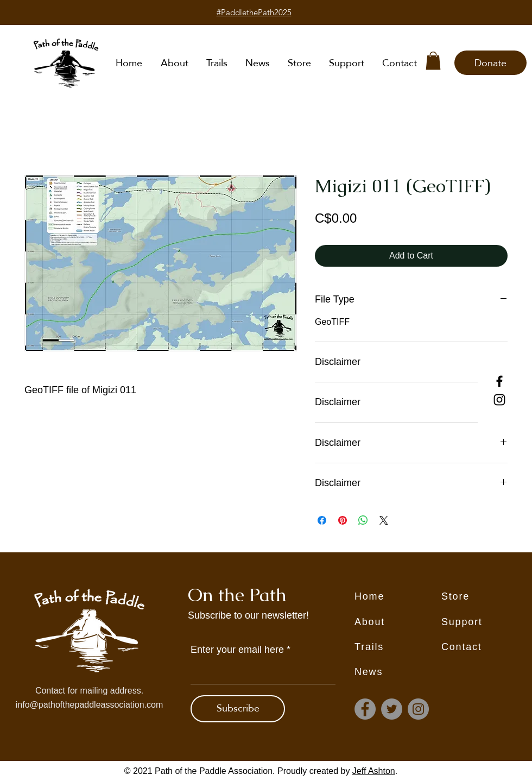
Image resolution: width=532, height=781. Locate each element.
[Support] (485, 622)
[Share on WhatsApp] (363, 520)
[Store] (485, 597)
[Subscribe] (238, 709)
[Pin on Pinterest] (343, 520)
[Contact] (485, 647)
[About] (398, 622)
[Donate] (490, 63)
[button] (433, 61)
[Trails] (398, 647)
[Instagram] (499, 400)
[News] (398, 672)
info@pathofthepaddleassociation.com (90, 705)
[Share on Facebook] (322, 520)
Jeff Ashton (374, 771)
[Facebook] (499, 381)
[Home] (398, 597)
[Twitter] (392, 709)
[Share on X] (384, 520)
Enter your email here (237, 650)
